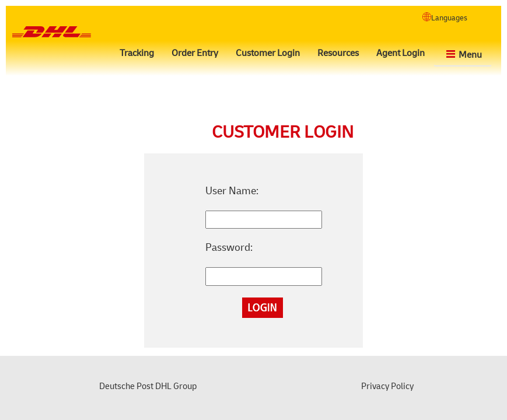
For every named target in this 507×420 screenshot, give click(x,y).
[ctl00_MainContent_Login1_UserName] (264, 220)
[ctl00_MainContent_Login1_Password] (264, 276)
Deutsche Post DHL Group (148, 386)
